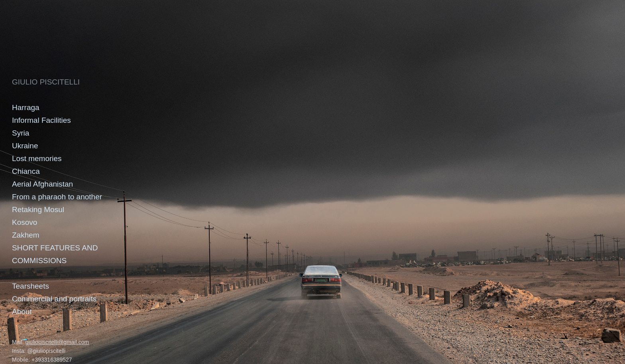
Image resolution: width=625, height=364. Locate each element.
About (22, 312)
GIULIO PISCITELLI (46, 82)
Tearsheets (30, 286)
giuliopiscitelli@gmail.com (57, 342)
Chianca (26, 171)
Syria (21, 133)
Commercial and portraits (54, 299)
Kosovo (25, 222)
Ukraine (25, 146)
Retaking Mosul (38, 210)
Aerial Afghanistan (42, 184)
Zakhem (26, 235)
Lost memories (37, 158)
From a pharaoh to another (57, 197)
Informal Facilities (41, 120)
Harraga (26, 107)
